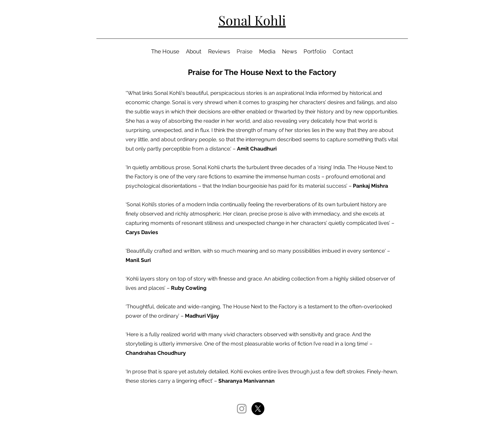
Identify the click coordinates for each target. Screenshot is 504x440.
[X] (258, 409)
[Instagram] (242, 409)
